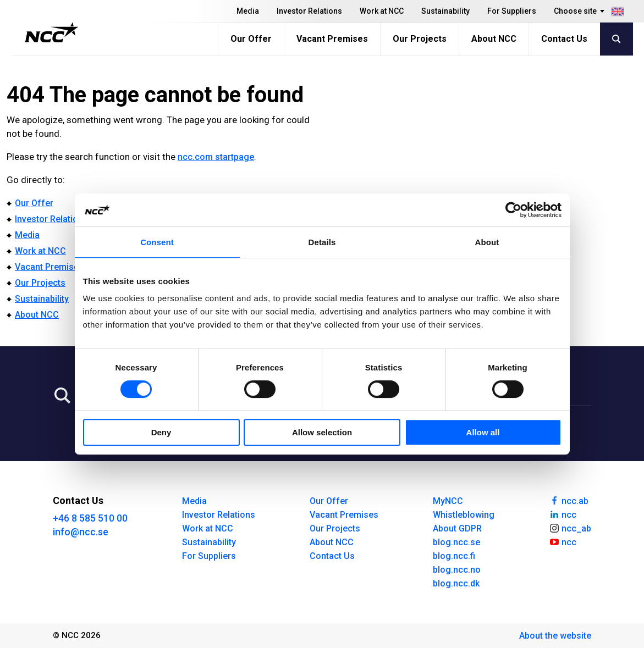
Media (248, 11)
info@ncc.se (81, 532)
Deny (161, 432)
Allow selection (322, 432)
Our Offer (251, 39)
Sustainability (445, 11)
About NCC (494, 39)
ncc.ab (569, 500)
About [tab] (487, 242)
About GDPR (457, 528)
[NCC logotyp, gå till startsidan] (51, 32)
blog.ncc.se (456, 542)
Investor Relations (309, 11)
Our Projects (420, 39)
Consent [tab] (157, 242)
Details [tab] (322, 242)
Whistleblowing (464, 515)
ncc (563, 514)
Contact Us (564, 39)
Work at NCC (382, 11)
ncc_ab (570, 528)
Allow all (483, 432)
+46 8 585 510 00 (90, 518)
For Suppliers (512, 11)
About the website (555, 636)
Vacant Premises (332, 39)
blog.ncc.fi (454, 556)
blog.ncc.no (457, 570)
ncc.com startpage (216, 157)
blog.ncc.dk (456, 583)
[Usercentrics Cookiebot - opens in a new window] (513, 210)
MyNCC (448, 501)
